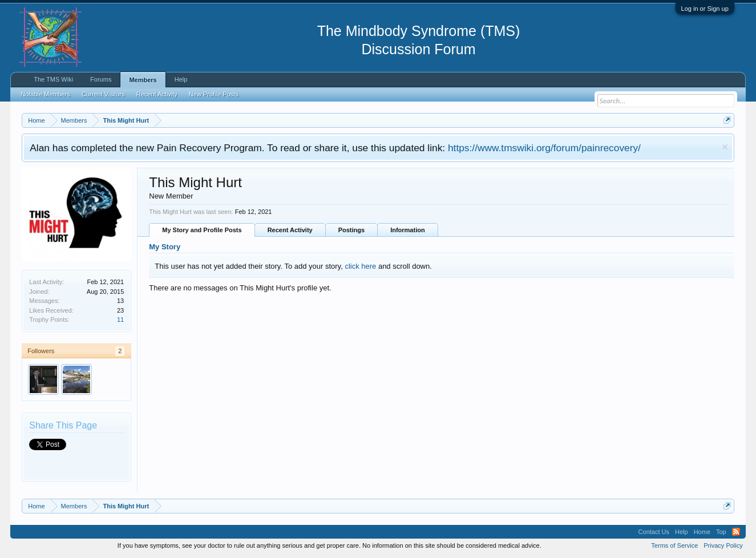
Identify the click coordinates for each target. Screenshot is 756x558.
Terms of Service (674, 545)
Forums (101, 79)
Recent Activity (290, 230)
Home (702, 532)
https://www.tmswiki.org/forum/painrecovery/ (544, 148)
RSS (736, 532)
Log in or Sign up (705, 9)
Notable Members (45, 94)
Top (721, 532)
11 (120, 320)
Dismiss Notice (725, 147)
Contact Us (654, 532)
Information (408, 230)
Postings (351, 230)
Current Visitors (103, 94)
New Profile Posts (214, 94)
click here (360, 266)
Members (143, 80)
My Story (165, 247)
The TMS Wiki (53, 79)
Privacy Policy (723, 545)
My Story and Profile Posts (202, 230)
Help (181, 79)
